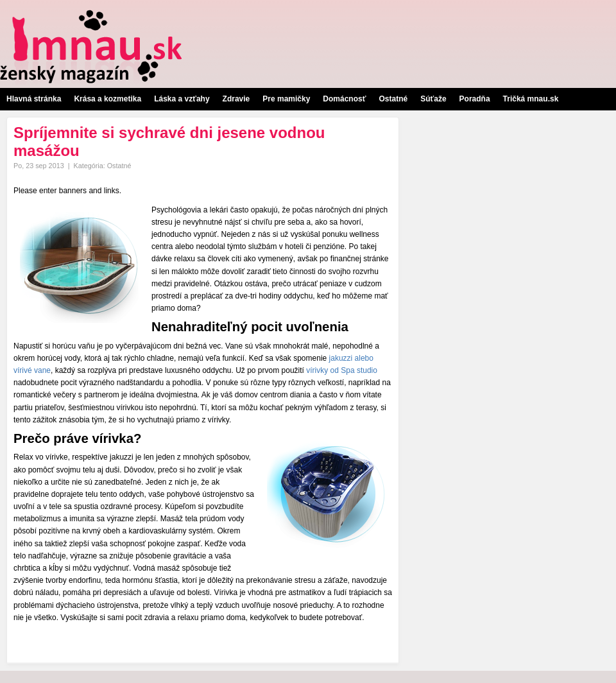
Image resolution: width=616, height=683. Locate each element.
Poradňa (475, 99)
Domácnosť (344, 99)
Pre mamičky (286, 99)
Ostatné (393, 99)
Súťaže (433, 99)
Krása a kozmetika (107, 99)
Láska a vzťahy (182, 99)
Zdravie (236, 99)
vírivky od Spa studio (342, 370)
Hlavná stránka (34, 99)
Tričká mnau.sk (531, 99)
